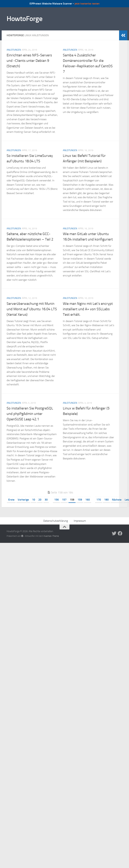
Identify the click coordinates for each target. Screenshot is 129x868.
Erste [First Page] (11, 500)
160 (88, 500)
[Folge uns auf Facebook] (120, 533)
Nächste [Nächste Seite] (117, 500)
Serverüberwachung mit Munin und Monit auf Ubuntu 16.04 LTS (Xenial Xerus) (32, 309)
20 (40, 500)
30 (46, 500)
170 (99, 500)
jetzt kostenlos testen (87, 4)
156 (56, 500)
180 (106, 500)
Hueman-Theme (51, 536)
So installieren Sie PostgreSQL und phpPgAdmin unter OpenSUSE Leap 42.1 (30, 414)
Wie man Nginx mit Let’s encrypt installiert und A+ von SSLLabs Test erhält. (88, 309)
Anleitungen (14, 50)
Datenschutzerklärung (56, 521)
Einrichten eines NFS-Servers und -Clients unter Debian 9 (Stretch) (29, 61)
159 (80, 500)
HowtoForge (24, 19)
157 (64, 500)
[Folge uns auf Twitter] (114, 533)
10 (34, 500)
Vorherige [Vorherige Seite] (23, 500)
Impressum (80, 521)
